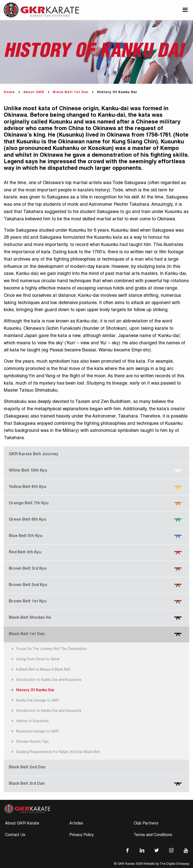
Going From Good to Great (35, 659)
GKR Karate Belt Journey (34, 454)
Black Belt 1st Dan (71, 92)
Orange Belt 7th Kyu (29, 504)
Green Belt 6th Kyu (28, 520)
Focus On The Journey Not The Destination (48, 649)
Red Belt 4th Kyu (25, 553)
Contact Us (15, 835)
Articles (76, 824)
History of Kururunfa (29, 721)
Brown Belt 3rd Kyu (28, 569)
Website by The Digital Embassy (166, 864)
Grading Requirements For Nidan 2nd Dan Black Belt (55, 752)
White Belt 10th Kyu (28, 471)
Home (9, 92)
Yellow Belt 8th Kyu (28, 487)
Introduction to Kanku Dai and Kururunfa (46, 680)
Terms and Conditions (153, 835)
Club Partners (146, 824)
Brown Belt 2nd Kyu (28, 585)
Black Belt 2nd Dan (27, 768)
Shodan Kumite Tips (29, 742)
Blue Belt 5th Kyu (26, 536)
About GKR (34, 92)
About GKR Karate (22, 824)
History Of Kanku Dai (32, 690)
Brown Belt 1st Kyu (28, 602)
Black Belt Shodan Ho (30, 618)
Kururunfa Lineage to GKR (34, 732)
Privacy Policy (82, 835)
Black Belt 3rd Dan (27, 784)
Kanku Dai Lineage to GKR (35, 701)
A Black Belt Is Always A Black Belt (40, 670)
